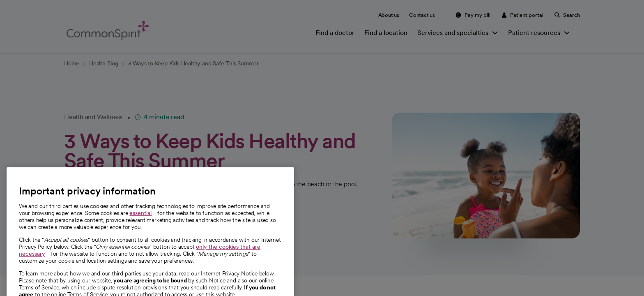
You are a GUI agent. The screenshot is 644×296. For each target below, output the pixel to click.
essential (140, 225)
